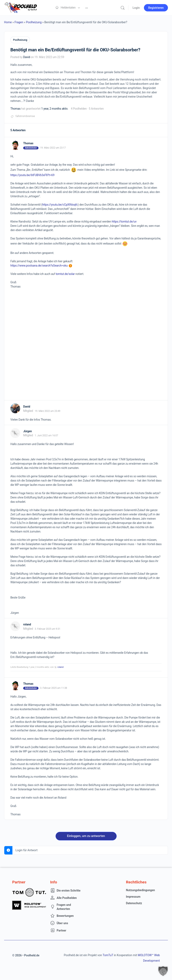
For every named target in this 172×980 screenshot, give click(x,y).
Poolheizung (34, 22)
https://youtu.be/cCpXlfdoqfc (60, 204)
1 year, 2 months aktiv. (55, 108)
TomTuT (108, 955)
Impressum (133, 896)
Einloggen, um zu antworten (86, 836)
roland (60, 667)
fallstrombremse (25, 116)
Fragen (19, 22)
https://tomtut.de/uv (124, 221)
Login (136, 8)
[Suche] (123, 8)
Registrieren (156, 8)
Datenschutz (134, 903)
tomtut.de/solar (65, 273)
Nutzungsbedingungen (140, 890)
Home (8, 22)
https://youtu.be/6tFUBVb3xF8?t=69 (32, 175)
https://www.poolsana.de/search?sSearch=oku (41, 265)
